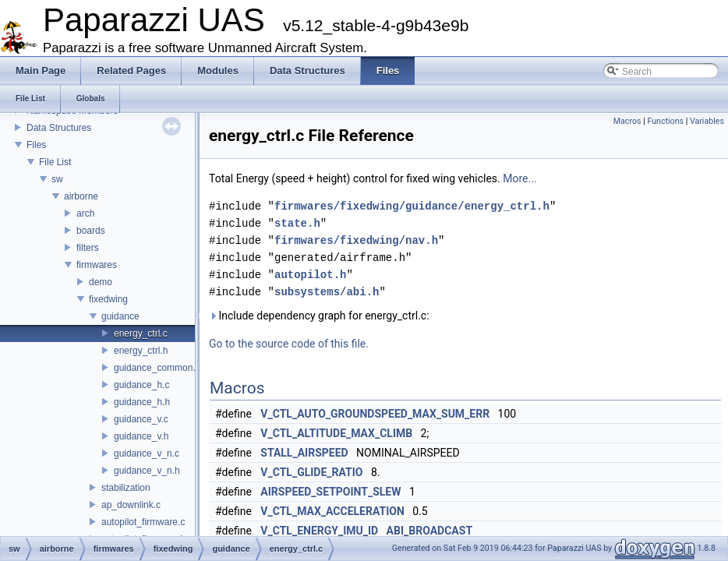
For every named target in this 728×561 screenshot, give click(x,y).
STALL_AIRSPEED (304, 453)
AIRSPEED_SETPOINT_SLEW (330, 492)
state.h (297, 223)
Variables (707, 121)
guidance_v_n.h (147, 471)
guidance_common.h (157, 368)
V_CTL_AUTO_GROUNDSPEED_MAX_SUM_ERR (375, 414)
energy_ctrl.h (141, 351)
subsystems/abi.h (327, 292)
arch (85, 213)
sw (57, 179)
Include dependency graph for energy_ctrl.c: (319, 316)
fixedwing (108, 299)
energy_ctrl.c (141, 333)
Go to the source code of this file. (289, 344)
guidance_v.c (141, 419)
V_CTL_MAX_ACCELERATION (332, 511)
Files (36, 145)
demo (101, 282)
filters (88, 248)
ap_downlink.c (131, 505)
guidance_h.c (141, 385)
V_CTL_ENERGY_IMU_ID (319, 531)
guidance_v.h (141, 436)
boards (91, 231)
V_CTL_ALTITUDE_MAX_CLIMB (336, 433)
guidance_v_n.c (147, 453)
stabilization (126, 488)
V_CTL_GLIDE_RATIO (311, 472)
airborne (81, 196)
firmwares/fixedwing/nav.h (356, 240)
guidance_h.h (142, 402)
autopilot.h (310, 275)
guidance (120, 316)
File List (55, 162)
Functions (665, 121)
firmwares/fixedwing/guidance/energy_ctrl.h (412, 206)
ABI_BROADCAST (429, 531)
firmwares (97, 265)
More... (519, 178)
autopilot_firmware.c (143, 522)
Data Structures (59, 128)
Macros (627, 121)
